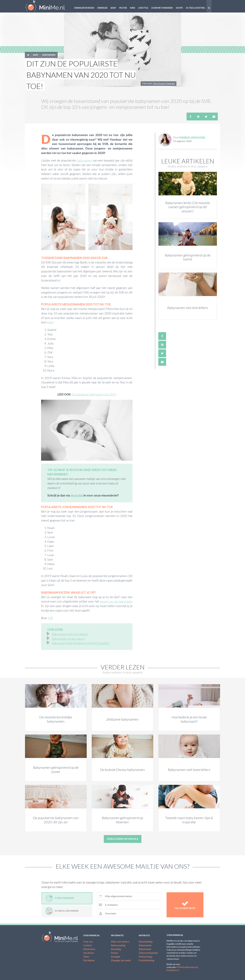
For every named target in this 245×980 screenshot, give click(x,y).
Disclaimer (89, 960)
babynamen (84, 160)
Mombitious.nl (173, 970)
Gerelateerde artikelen (123, 839)
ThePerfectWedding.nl (187, 967)
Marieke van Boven (192, 137)
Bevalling (116, 949)
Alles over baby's (120, 941)
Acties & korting (195, 8)
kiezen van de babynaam (116, 601)
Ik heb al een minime (62, 911)
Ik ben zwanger (59, 898)
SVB (50, 618)
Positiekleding (146, 960)
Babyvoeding (118, 945)
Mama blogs (146, 956)
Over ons (88, 941)
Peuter (123, 8)
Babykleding (146, 941)
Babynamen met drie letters (70, 634)
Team (86, 956)
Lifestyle (143, 8)
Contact (87, 945)
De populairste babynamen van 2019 (94, 394)
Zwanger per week (121, 960)
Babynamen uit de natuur (68, 639)
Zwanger (102, 8)
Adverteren (89, 949)
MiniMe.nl (47, 6)
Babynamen (49, 55)
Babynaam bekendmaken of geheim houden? (81, 643)
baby (50, 322)
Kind (133, 8)
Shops (179, 8)
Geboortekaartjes (148, 953)
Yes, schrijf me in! (185, 905)
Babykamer (145, 949)
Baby (113, 8)
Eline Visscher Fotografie (164, 84)
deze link (77, 495)
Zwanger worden (84, 8)
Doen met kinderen (162, 8)
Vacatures (89, 953)
